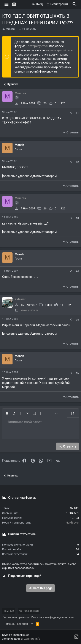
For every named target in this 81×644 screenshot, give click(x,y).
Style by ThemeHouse (16, 635)
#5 (77, 320)
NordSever (72, 523)
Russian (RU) (29, 611)
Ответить (72, 132)
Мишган (11, 29)
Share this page (41, 588)
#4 (77, 271)
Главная (23, 624)
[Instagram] (76, 637)
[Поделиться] (71, 113)
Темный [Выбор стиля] (9, 611)
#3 (77, 218)
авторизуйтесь (38, 46)
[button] (7, 4)
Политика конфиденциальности (52, 617)
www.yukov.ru (29, 310)
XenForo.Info (32, 639)
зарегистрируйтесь (59, 50)
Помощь (9, 624)
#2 (77, 162)
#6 (77, 373)
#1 (77, 113)
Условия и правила (16, 617)
